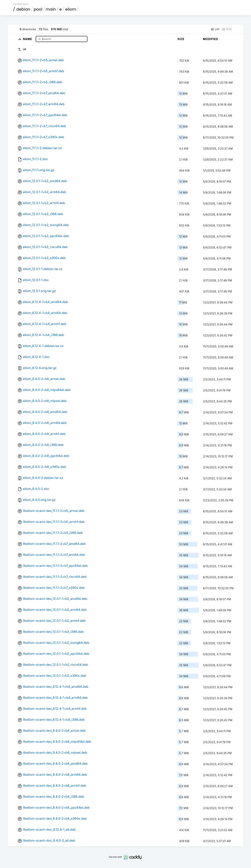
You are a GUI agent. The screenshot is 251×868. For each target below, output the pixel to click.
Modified (211, 39)
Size (181, 39)
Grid (227, 29)
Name (28, 39)
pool (38, 9)
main (51, 9)
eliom (71, 9)
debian (23, 9)
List (215, 29)
